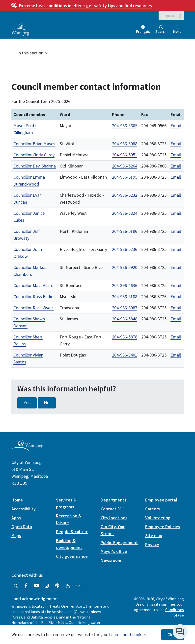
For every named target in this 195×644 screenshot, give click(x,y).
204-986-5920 (125, 267)
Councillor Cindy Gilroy (34, 155)
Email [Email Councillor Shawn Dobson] (176, 319)
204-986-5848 (125, 319)
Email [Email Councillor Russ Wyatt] (176, 308)
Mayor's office (114, 551)
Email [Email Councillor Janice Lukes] (176, 213)
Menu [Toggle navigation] (177, 30)
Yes (27, 403)
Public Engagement (119, 542)
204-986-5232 (125, 195)
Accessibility (24, 509)
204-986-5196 (125, 231)
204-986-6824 (125, 213)
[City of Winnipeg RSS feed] (68, 586)
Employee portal (161, 500)
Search (161, 30)
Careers (153, 509)
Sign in (168, 16)
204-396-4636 (125, 285)
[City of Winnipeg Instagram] (47, 586)
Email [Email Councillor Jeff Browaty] (176, 231)
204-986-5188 (125, 297)
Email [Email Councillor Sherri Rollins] (176, 337)
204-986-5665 (125, 126)
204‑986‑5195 (125, 177)
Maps (16, 536)
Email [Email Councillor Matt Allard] (176, 285)
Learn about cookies (128, 634)
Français (143, 32)
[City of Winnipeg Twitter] (16, 586)
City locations (114, 518)
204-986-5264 (125, 166)
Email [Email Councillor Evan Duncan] (176, 195)
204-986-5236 (125, 249)
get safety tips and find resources (85, 6)
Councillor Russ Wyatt (34, 308)
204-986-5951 (125, 155)
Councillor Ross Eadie (33, 297)
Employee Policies (163, 527)
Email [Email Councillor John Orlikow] (176, 249)
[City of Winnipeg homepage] (27, 449)
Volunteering (158, 518)
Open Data (22, 527)
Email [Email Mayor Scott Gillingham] (176, 126)
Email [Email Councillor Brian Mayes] (176, 144)
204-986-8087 (125, 308)
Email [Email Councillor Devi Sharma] (176, 166)
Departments (113, 500)
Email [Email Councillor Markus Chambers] (176, 267)
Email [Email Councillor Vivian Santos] (176, 355)
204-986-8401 (125, 355)
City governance (72, 556)
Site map (154, 536)
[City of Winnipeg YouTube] (36, 586)
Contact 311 (112, 509)
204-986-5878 (125, 337)
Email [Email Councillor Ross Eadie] (176, 297)
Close (173, 635)
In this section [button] (33, 53)
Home (17, 500)
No (47, 403)
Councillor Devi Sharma (35, 166)
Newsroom (111, 560)
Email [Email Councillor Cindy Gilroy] (176, 155)
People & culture (72, 532)
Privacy (152, 544)
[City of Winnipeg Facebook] (26, 586)
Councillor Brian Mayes (34, 144)
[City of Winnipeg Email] (78, 586)
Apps (16, 518)
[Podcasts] (57, 586)
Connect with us (27, 575)
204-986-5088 (125, 144)
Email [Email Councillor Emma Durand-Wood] (176, 177)
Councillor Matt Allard (33, 285)
